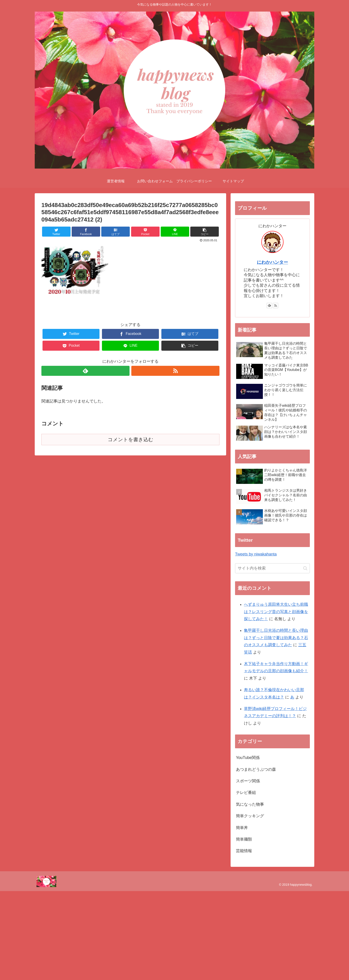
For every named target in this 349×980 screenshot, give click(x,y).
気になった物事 (250, 804)
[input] (272, 568)
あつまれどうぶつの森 (256, 769)
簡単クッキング (250, 816)
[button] (305, 568)
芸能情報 (244, 851)
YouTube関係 (248, 758)
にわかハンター (272, 262)
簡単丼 (242, 828)
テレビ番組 (246, 793)
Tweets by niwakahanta (256, 554)
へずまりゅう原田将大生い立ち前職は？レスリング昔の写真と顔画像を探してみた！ (276, 612)
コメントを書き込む (131, 440)
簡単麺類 (244, 839)
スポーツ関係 (248, 781)
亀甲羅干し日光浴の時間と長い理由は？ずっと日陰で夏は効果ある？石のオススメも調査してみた (276, 638)
